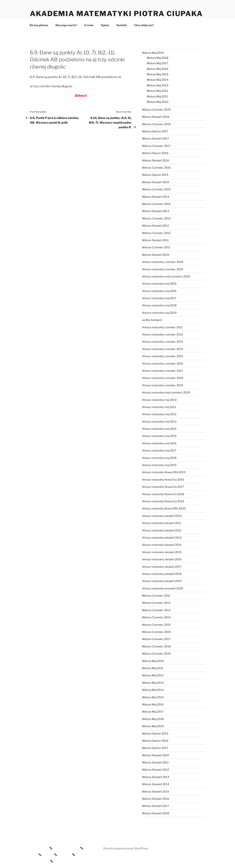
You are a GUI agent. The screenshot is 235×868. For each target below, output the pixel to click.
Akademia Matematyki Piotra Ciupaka (116, 14)
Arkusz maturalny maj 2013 (159, 421)
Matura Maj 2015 (158, 74)
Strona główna (39, 25)
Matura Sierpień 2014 (156, 197)
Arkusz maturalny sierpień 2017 (162, 567)
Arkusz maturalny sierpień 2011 (162, 523)
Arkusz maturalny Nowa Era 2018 (163, 494)
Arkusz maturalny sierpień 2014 (162, 545)
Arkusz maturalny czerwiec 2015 (163, 356)
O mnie (89, 25)
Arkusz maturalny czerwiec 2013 (163, 342)
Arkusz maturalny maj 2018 (159, 305)
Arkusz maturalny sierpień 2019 (162, 581)
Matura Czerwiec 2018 (156, 124)
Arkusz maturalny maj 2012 (159, 414)
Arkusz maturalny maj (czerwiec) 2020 (166, 276)
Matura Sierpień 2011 (155, 240)
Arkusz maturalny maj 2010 (159, 400)
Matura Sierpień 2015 (156, 182)
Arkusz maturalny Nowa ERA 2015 (164, 472)
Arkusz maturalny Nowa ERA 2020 (164, 508)
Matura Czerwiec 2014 (156, 204)
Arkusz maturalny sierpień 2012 (162, 530)
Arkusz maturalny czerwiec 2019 (163, 269)
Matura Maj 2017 (157, 63)
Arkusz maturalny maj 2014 (159, 429)
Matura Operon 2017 (155, 131)
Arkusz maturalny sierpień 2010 (162, 516)
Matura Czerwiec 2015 (156, 189)
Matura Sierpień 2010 (156, 255)
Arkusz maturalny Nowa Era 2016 (163, 479)
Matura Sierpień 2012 (156, 226)
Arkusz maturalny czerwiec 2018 (163, 262)
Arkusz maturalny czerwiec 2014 (163, 349)
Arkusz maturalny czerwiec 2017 (162, 371)
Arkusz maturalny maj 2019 (159, 313)
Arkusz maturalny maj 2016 (159, 291)
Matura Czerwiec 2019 (156, 110)
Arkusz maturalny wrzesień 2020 (163, 588)
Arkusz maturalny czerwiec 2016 (163, 363)
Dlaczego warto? (66, 25)
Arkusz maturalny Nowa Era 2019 (163, 501)
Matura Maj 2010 (158, 102)
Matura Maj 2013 (158, 85)
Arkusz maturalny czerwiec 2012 (162, 334)
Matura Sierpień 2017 (156, 138)
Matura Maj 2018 (158, 58)
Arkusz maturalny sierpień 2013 (162, 538)
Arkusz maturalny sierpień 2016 (162, 559)
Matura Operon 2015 (155, 175)
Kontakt (122, 25)
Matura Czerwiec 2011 (156, 247)
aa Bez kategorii (152, 320)
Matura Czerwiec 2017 (156, 146)
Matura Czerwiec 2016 (156, 168)
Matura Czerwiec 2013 (156, 218)
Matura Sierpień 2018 (156, 117)
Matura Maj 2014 (158, 80)
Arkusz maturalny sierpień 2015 (162, 552)
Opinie (105, 25)
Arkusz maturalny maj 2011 (159, 407)
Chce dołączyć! (144, 25)
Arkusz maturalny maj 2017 (159, 298)
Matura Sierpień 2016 (156, 160)
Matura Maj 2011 (157, 96)
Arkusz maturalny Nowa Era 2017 (163, 487)
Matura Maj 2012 (157, 91)
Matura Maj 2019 (153, 53)
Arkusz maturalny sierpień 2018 (162, 574)
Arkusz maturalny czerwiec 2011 (162, 327)
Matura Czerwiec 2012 (156, 233)
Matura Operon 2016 (155, 153)
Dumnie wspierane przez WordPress (126, 848)
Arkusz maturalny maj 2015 (159, 284)
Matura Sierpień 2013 (156, 211)
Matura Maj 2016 (158, 69)
